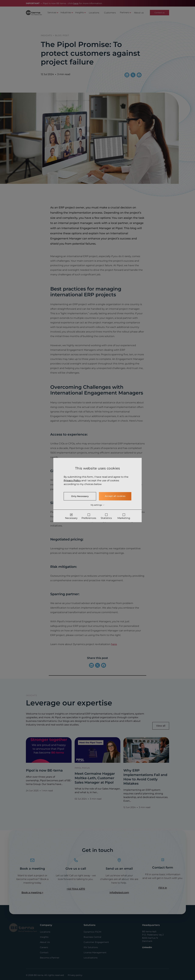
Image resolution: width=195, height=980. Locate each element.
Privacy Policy (72, 480)
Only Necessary (80, 496)
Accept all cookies (115, 496)
